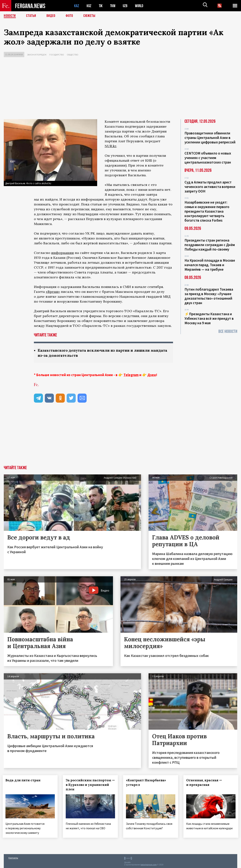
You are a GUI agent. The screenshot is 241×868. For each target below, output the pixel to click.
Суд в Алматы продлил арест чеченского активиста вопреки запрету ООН (210, 187)
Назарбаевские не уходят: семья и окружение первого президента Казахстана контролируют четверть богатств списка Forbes (207, 211)
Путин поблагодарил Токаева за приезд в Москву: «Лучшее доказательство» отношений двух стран (209, 296)
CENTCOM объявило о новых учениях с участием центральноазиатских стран (208, 158)
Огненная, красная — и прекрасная (205, 782)
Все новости (228, 331)
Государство (57, 55)
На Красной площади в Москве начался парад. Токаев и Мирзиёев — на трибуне (210, 265)
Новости (10, 16)
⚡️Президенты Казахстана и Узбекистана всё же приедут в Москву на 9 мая (209, 318)
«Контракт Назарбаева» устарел (147, 782)
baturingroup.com (149, 864)
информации (63, 253)
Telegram (131, 375)
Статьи (31, 16)
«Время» (53, 292)
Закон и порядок (37, 55)
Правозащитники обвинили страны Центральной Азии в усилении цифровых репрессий (210, 138)
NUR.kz (111, 146)
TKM (113, 6)
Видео (51, 16)
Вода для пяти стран (24, 780)
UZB (126, 6)
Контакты (13, 857)
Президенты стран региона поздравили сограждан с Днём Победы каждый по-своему (210, 245)
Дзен (152, 375)
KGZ (89, 6)
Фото (69, 16)
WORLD (140, 6)
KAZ (77, 6)
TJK (101, 6)
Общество (73, 55)
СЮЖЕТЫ (89, 16)
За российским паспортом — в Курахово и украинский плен (90, 785)
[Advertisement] (120, 89)
